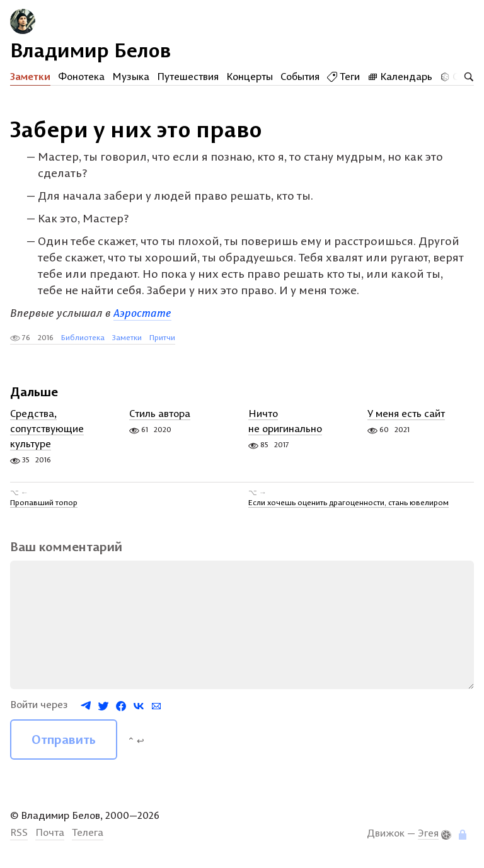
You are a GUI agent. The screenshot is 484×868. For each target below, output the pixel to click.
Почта (50, 832)
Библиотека (83, 337)
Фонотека (81, 76)
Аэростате (142, 313)
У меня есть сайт (406, 413)
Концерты (250, 76)
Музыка (131, 76)
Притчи (162, 337)
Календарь (400, 76)
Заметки (30, 76)
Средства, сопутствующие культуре (47, 428)
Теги (343, 76)
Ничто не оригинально (285, 421)
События (300, 76)
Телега (88, 832)
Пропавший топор (44, 502)
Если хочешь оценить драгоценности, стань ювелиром (349, 502)
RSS (19, 832)
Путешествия (188, 76)
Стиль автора (160, 413)
